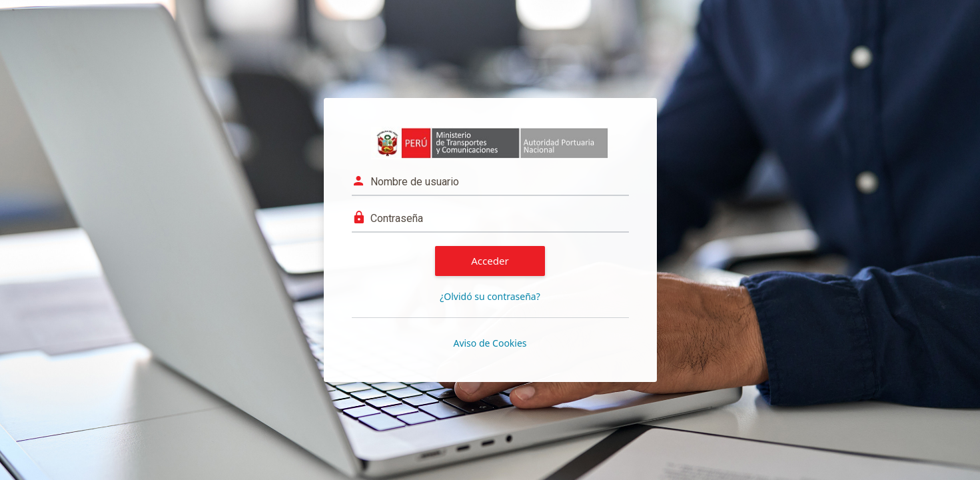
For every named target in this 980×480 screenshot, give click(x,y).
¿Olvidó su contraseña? (490, 296)
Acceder (490, 261)
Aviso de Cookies (490, 343)
